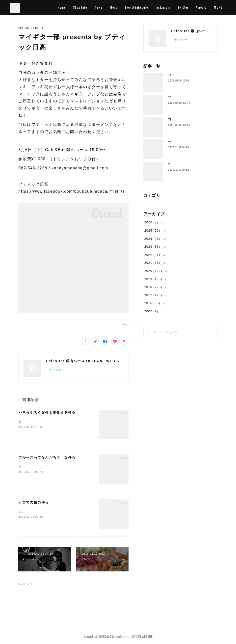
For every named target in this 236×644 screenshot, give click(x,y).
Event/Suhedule (155, 7)
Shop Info (99, 7)
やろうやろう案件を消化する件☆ (47, 413)
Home (80, 7)
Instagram (181, 7)
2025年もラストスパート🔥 (189, 164)
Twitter (201, 7)
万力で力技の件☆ (34, 502)
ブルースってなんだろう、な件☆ (47, 457)
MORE (218, 7)
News (117, 7)
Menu (132, 7)
